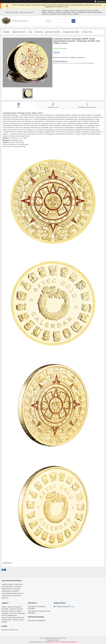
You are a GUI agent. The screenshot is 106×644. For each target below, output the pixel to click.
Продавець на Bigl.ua (53, 640)
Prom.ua (63, 638)
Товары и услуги (19, 32)
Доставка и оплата (53, 32)
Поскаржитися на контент (52, 642)
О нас (30, 32)
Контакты (39, 32)
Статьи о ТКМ (87, 32)
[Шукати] (73, 21)
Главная (6, 32)
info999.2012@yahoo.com (65, 607)
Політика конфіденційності (69, 642)
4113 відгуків (101, 2)
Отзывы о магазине (71, 32)
